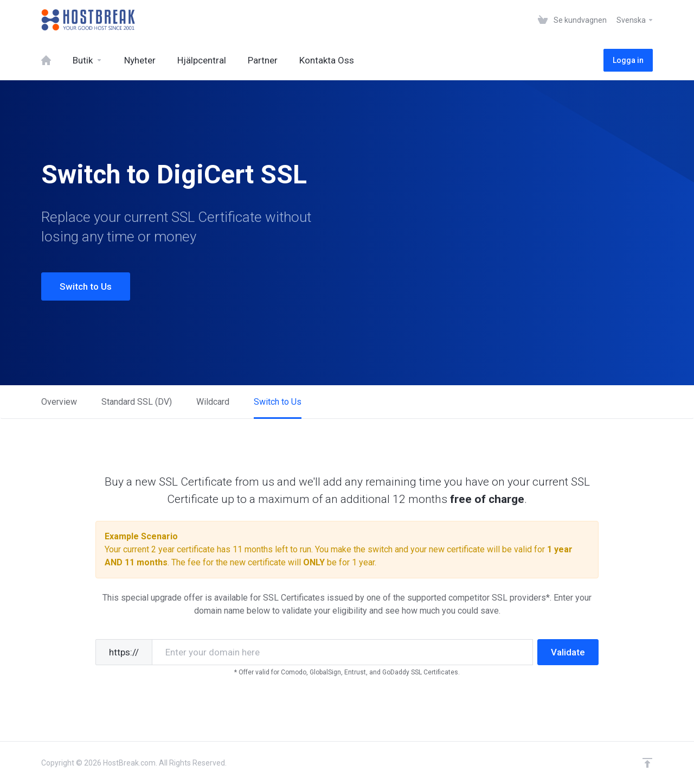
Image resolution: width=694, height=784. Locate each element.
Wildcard (213, 402)
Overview (59, 402)
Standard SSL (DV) (137, 402)
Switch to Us (86, 286)
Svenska (635, 20)
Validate (568, 652)
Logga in (628, 60)
